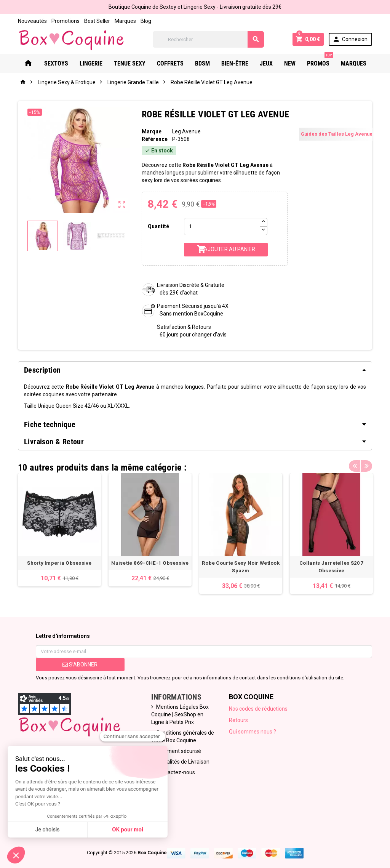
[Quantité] (222, 227)
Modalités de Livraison (183, 762)
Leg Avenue (186, 131)
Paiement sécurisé (179, 751)
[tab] (195, 370)
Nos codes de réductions (258, 709)
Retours (238, 720)
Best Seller (97, 21)
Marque (152, 131)
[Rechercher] (208, 39)
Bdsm (202, 63)
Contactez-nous (176, 772)
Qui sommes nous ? (253, 732)
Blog (146, 21)
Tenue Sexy (130, 63)
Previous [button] (355, 466)
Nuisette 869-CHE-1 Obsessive (150, 563)
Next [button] (366, 466)
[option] (59, 530)
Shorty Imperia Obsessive (59, 563)
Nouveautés (32, 21)
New (290, 63)
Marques (125, 21)
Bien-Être (235, 63)
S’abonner (80, 665)
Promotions (66, 21)
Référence (155, 139)
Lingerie (91, 63)
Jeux (266, 63)
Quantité (158, 226)
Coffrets (170, 63)
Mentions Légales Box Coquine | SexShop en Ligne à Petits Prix (180, 714)
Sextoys (56, 63)
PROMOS (320, 61)
